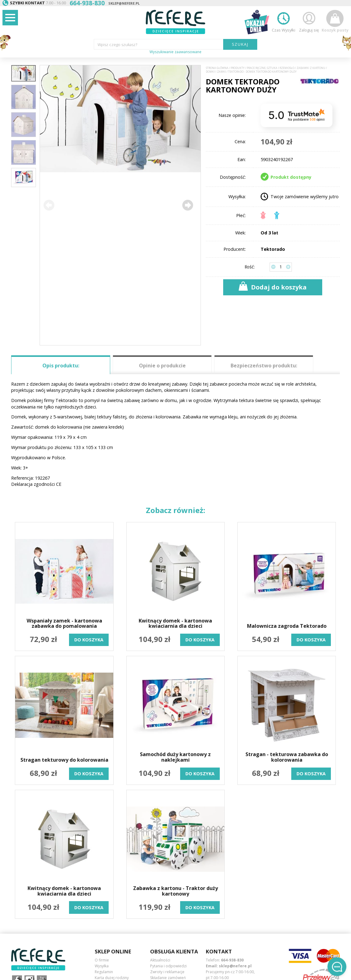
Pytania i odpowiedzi (168, 966)
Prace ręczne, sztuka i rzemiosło (271, 68)
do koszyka (89, 640)
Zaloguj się (309, 21)
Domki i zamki (216, 72)
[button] (187, 205)
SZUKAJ (240, 44)
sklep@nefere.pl (124, 3)
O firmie (102, 960)
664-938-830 (232, 960)
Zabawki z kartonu (311, 68)
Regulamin (104, 972)
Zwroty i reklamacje (167, 972)
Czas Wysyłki (284, 21)
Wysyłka (102, 966)
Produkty (238, 68)
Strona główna (217, 68)
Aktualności (160, 960)
